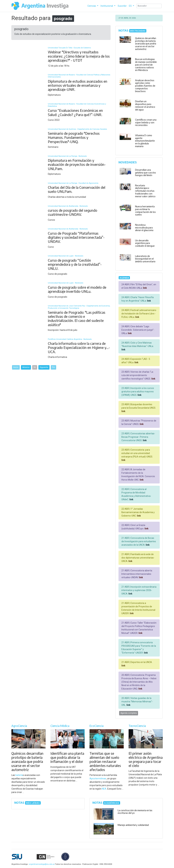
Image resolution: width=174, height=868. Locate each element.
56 (35, 367)
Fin (53, 367)
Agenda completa (129, 713)
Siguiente (44, 367)
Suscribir (122, 6)
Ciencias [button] (92, 6)
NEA (104, 789)
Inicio (16, 367)
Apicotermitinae (98, 778)
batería (19, 775)
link (145, 288)
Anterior (26, 367)
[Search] (149, 6)
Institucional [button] (107, 6)
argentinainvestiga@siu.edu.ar (41, 864)
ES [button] (131, 6)
